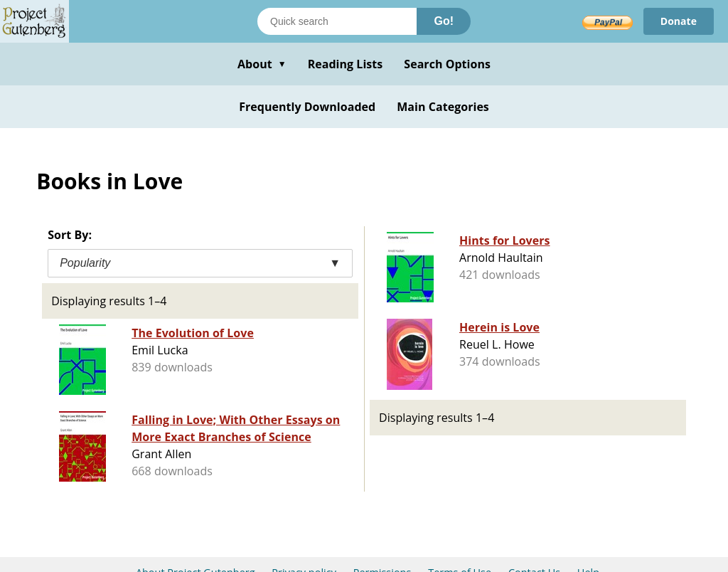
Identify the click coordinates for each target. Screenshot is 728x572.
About (262, 64)
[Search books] (337, 21)
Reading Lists (346, 64)
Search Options (447, 64)
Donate (679, 21)
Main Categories (443, 107)
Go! (444, 21)
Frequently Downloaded (307, 107)
